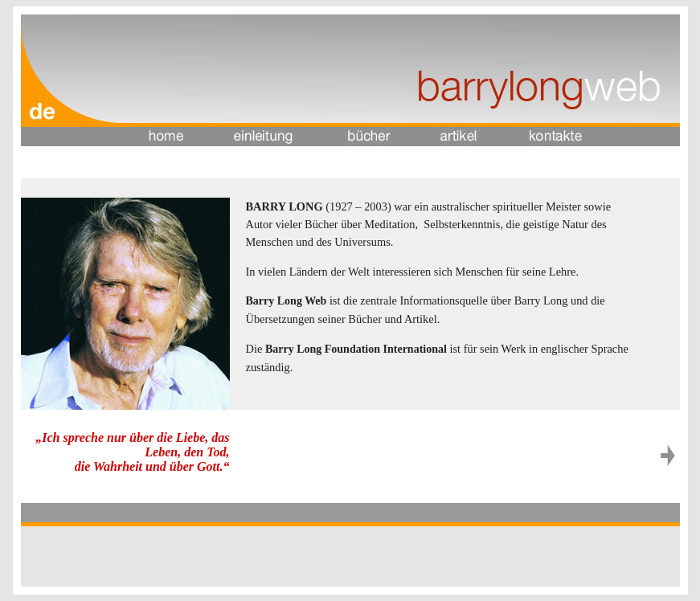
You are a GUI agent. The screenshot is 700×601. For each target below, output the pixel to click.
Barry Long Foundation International (356, 349)
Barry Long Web (288, 301)
